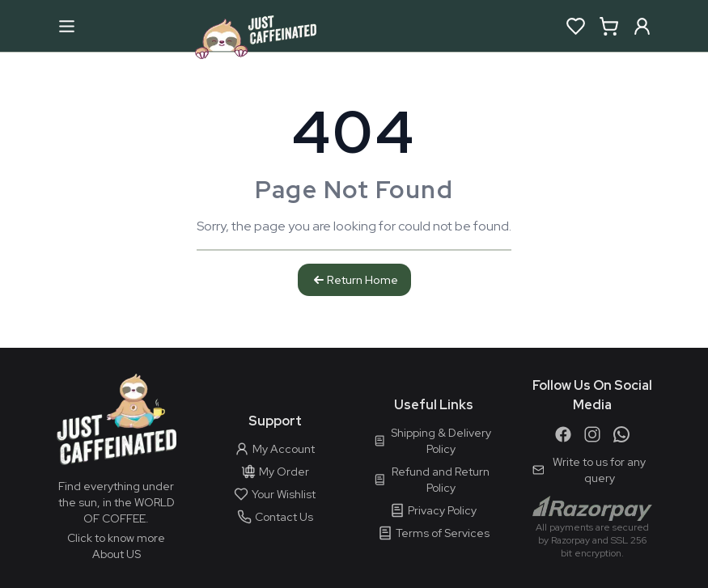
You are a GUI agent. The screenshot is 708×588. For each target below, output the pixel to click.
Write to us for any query (589, 470)
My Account (275, 449)
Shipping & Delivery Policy (432, 441)
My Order (275, 472)
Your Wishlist (275, 494)
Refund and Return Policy (432, 480)
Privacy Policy (433, 510)
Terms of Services (434, 533)
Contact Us (275, 517)
